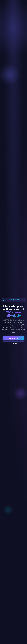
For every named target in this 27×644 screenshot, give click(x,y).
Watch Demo (14, 344)
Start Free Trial (13, 338)
